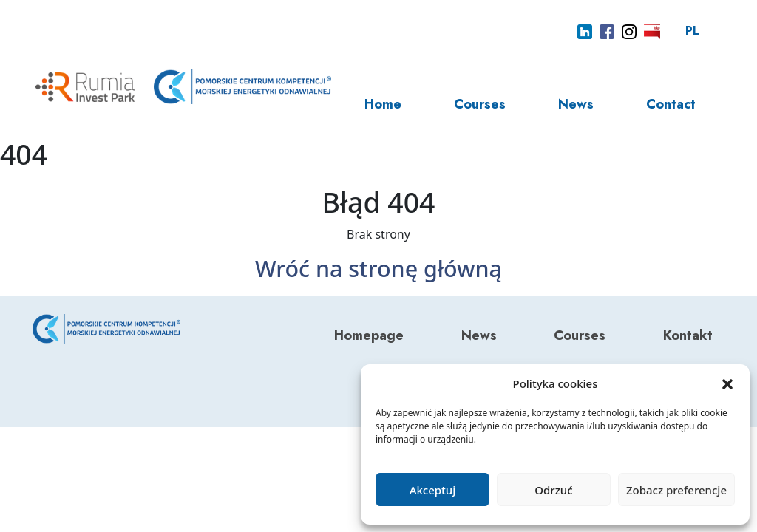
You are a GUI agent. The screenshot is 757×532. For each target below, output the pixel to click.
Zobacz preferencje (676, 490)
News (576, 104)
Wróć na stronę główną (378, 268)
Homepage (369, 335)
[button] (727, 383)
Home (383, 104)
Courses (480, 104)
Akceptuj (433, 490)
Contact (671, 104)
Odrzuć (553, 490)
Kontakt (688, 335)
